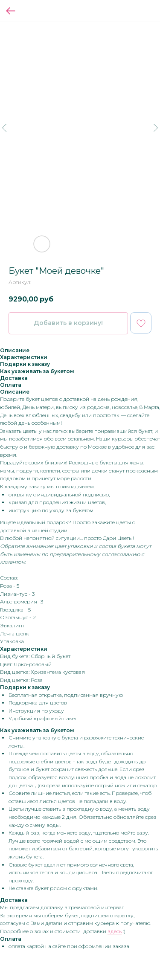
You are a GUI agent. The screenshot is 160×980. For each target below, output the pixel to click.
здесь (115, 931)
